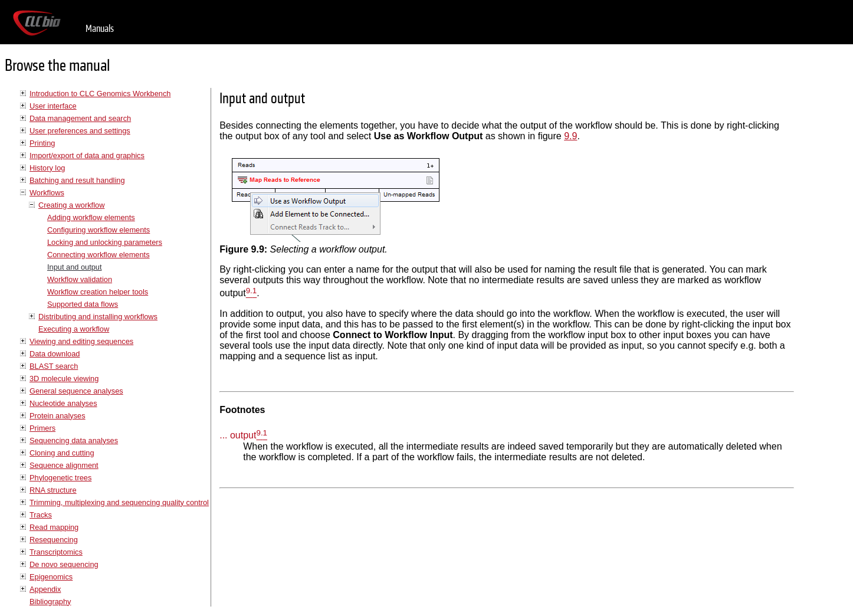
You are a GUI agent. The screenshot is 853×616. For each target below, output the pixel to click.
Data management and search (80, 118)
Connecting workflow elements (99, 255)
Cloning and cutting (62, 453)
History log (47, 168)
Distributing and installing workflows (98, 317)
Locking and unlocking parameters (105, 242)
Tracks (41, 515)
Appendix (45, 589)
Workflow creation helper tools (98, 292)
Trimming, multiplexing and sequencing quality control (119, 502)
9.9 (570, 136)
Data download (55, 354)
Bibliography (50, 602)
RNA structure (53, 490)
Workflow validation (80, 279)
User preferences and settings (80, 131)
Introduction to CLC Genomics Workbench (100, 94)
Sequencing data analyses (74, 440)
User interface (53, 106)
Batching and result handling (77, 180)
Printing (42, 143)
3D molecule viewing (64, 379)
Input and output (75, 267)
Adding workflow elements (91, 217)
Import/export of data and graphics (87, 155)
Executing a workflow (74, 329)
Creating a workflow (71, 205)
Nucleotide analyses (63, 403)
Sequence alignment (64, 465)
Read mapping (54, 527)
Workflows (47, 193)
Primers (42, 428)
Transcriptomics (56, 552)
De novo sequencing (64, 564)
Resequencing (54, 540)
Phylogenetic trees (60, 478)
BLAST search (54, 366)
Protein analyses (58, 416)
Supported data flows (83, 304)
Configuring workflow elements (99, 230)
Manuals (100, 29)
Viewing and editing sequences (81, 341)
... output (238, 436)
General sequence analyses (76, 391)
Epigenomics (51, 577)
